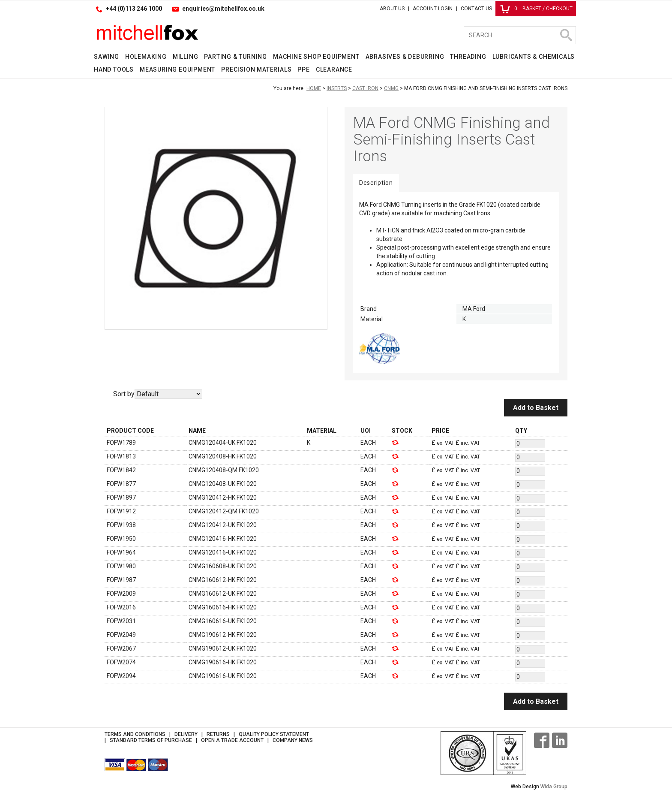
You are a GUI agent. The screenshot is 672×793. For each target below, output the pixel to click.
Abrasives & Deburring (405, 57)
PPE (303, 69)
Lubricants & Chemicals (534, 57)
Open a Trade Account (232, 740)
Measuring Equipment (177, 69)
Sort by (124, 394)
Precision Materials (256, 69)
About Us (392, 9)
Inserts (337, 88)
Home (314, 88)
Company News (293, 740)
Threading (468, 57)
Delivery (186, 734)
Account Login (433, 9)
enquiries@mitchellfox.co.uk (223, 9)
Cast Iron (365, 88)
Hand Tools (114, 69)
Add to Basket (536, 408)
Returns (218, 734)
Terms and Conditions (135, 734)
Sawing (106, 57)
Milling (186, 57)
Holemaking (146, 57)
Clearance (334, 69)
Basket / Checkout (536, 9)
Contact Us (476, 9)
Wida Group (554, 787)
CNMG (391, 88)
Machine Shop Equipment (316, 57)
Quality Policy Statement (274, 734)
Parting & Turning (235, 57)
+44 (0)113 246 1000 (134, 9)
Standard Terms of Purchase (151, 740)
